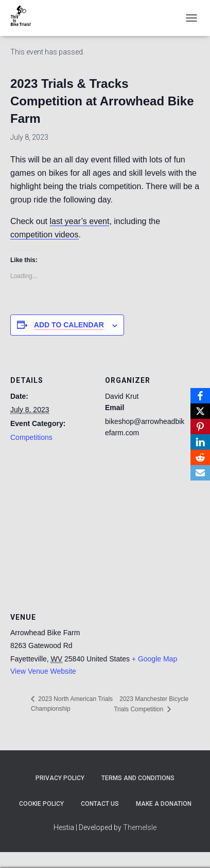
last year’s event (79, 221)
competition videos (45, 235)
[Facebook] (200, 396)
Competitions (31, 437)
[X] (200, 411)
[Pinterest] (200, 427)
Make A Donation (164, 804)
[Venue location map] (105, 523)
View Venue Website (43, 671)
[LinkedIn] (200, 442)
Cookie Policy (41, 804)
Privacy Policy (60, 778)
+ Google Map (154, 659)
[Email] (200, 473)
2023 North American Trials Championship (72, 704)
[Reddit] (200, 457)
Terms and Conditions (138, 778)
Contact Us (100, 804)
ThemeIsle (140, 827)
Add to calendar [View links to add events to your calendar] (69, 325)
